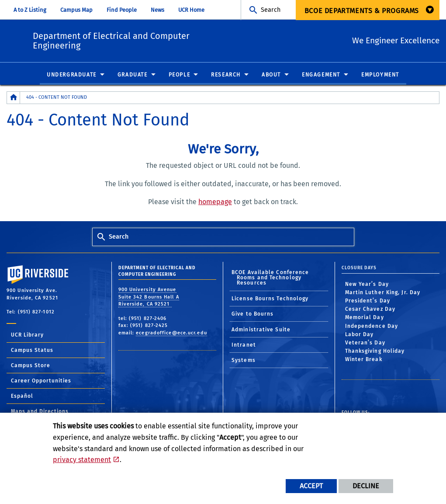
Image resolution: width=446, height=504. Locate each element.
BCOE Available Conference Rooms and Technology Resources (270, 278)
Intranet (244, 345)
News (157, 10)
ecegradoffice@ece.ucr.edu (171, 333)
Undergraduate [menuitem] (72, 75)
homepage (215, 202)
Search (271, 10)
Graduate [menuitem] (133, 75)
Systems (244, 361)
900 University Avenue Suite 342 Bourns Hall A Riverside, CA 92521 (149, 297)
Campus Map (76, 10)
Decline (366, 486)
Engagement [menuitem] (321, 75)
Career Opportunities (41, 381)
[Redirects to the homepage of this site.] (14, 98)
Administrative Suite (261, 330)
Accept (311, 486)
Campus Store (31, 366)
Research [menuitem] (226, 75)
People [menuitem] (180, 75)
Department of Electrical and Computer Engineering (165, 39)
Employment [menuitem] (380, 75)
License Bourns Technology (270, 299)
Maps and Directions (40, 412)
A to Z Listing (30, 10)
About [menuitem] (271, 75)
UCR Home (191, 10)
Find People (122, 10)
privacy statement (82, 460)
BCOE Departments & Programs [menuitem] (362, 11)
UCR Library (27, 335)
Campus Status (32, 351)
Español (22, 396)
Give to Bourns (252, 314)
